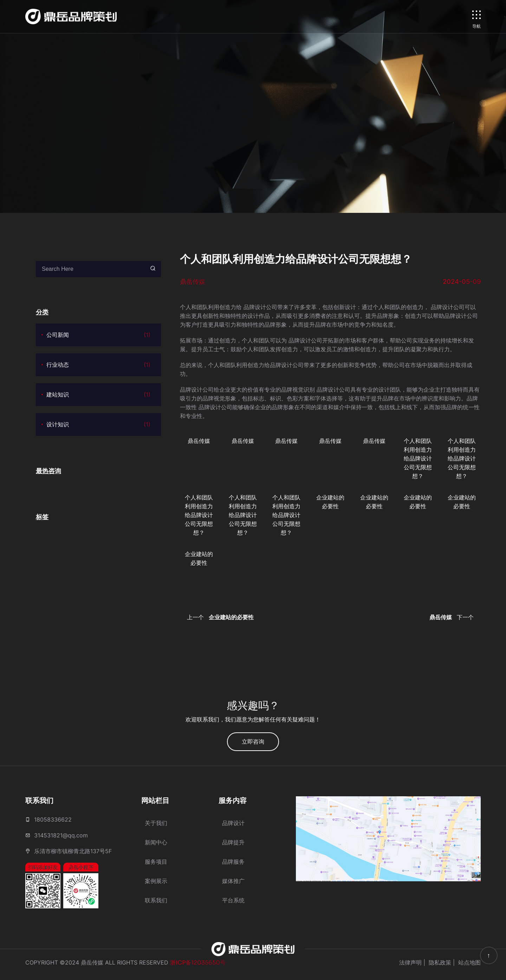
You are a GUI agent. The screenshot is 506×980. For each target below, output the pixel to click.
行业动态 (98, 365)
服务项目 (156, 862)
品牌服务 (233, 862)
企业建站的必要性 (330, 502)
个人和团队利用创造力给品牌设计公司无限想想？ (418, 458)
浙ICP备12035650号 (198, 963)
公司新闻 (98, 335)
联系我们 (156, 900)
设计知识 (98, 424)
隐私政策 (440, 962)
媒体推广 (233, 881)
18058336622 (53, 819)
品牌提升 (233, 842)
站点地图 (469, 962)
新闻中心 (156, 842)
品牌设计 (233, 823)
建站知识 (98, 395)
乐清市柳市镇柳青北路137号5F (73, 851)
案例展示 (156, 881)
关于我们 (156, 823)
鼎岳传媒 (199, 441)
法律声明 (410, 962)
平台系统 (233, 900)
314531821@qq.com (61, 835)
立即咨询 (253, 741)
